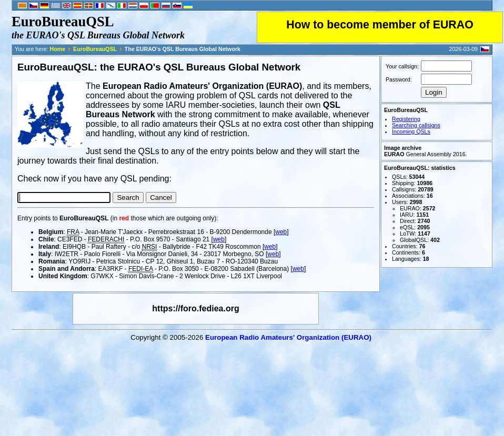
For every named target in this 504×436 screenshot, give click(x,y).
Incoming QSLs (411, 131)
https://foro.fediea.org (195, 308)
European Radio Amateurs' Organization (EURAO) (288, 337)
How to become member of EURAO (380, 25)
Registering (406, 119)
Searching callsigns (416, 125)
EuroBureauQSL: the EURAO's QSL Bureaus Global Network (159, 67)
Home (58, 49)
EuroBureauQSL (95, 49)
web (281, 232)
